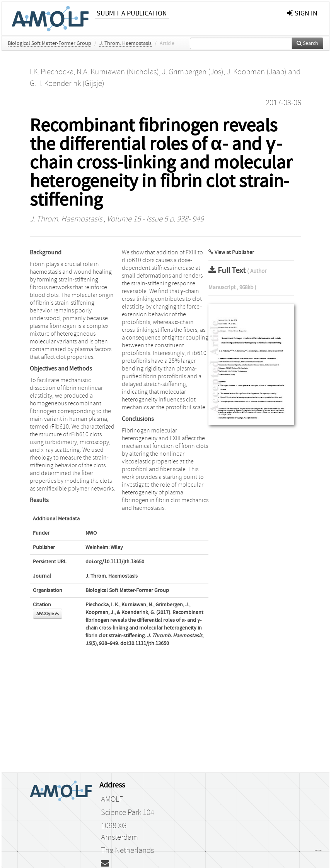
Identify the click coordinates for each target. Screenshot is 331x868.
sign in (302, 13)
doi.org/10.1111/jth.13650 (115, 562)
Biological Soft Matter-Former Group (49, 43)
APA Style (48, 614)
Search (307, 43)
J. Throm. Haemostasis (125, 43)
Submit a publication (132, 13)
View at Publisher (231, 252)
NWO (91, 533)
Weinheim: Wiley (104, 547)
